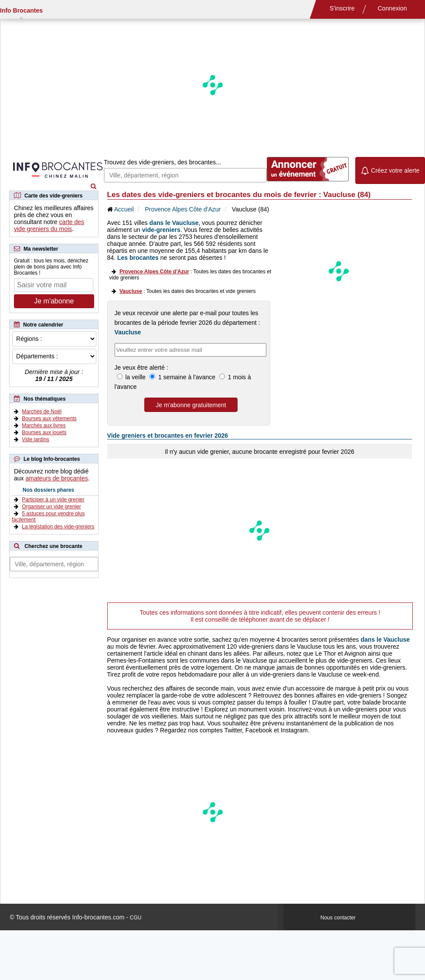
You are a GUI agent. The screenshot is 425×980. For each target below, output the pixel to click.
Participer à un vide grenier (53, 500)
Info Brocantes (21, 10)
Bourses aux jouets (44, 432)
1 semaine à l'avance (187, 377)
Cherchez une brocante (53, 546)
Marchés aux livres (44, 425)
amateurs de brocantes (56, 478)
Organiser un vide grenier (51, 507)
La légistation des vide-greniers (58, 527)
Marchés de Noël (42, 412)
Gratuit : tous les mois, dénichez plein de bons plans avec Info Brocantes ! (51, 267)
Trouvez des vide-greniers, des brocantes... (162, 162)
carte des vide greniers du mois (49, 225)
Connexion (393, 8)
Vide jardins (35, 439)
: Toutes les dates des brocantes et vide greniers (188, 291)
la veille (136, 377)
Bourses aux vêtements (49, 419)
